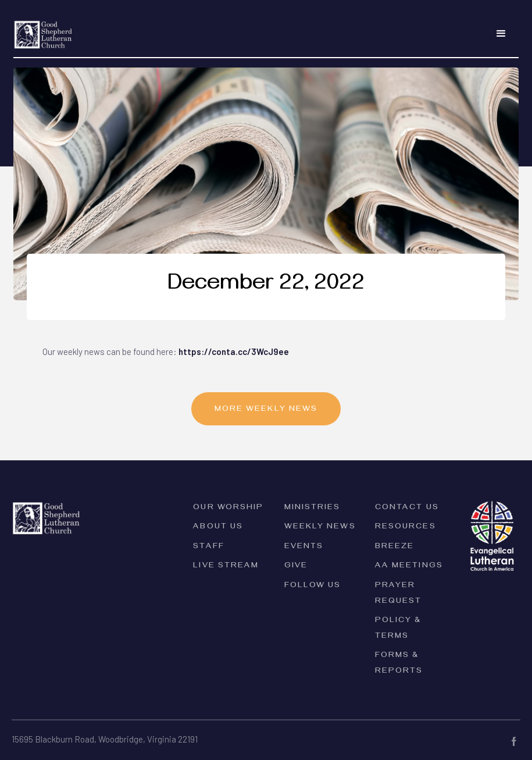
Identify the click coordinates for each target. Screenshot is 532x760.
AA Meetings (409, 567)
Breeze (395, 547)
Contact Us (407, 508)
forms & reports (399, 664)
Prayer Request (399, 594)
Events (304, 547)
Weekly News (320, 528)
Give (296, 567)
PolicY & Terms (399, 629)
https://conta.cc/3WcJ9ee (234, 351)
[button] (501, 34)
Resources (406, 528)
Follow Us (313, 586)
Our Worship (228, 508)
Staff (209, 547)
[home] (43, 28)
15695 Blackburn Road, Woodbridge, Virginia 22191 (105, 739)
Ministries (313, 508)
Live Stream (226, 567)
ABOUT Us (218, 528)
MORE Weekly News (266, 410)
